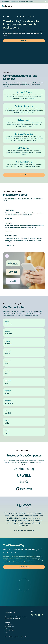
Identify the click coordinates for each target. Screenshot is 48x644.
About (22, 637)
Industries (17, 637)
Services (11, 637)
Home (6, 637)
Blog (26, 637)
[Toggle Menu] (46, 6)
